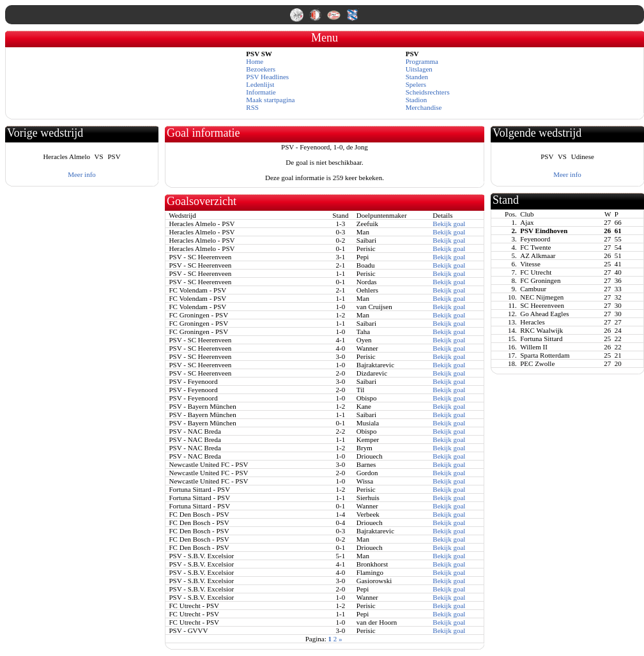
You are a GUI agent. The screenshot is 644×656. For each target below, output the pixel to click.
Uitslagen (419, 69)
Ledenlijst (260, 84)
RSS (252, 107)
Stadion (417, 100)
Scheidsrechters (428, 92)
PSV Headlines (267, 77)
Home (255, 61)
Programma (422, 61)
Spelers (416, 84)
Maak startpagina (270, 100)
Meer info (82, 174)
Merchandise (424, 107)
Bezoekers (261, 69)
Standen (417, 77)
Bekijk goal (449, 224)
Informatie (261, 92)
